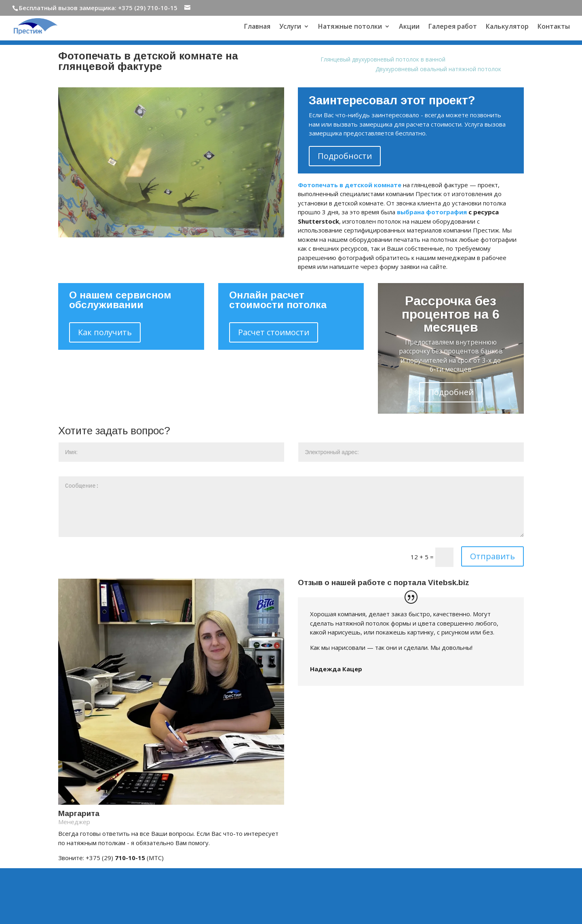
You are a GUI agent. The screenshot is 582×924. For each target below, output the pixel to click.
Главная (257, 27)
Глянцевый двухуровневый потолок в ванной (383, 59)
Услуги (290, 27)
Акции (409, 27)
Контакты (554, 27)
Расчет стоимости (274, 332)
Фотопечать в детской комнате (350, 185)
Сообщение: (291, 507)
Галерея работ (453, 27)
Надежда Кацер (336, 669)
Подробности (345, 156)
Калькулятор (507, 27)
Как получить (105, 332)
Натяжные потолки (350, 27)
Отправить (492, 556)
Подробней (451, 392)
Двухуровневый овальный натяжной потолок (438, 69)
